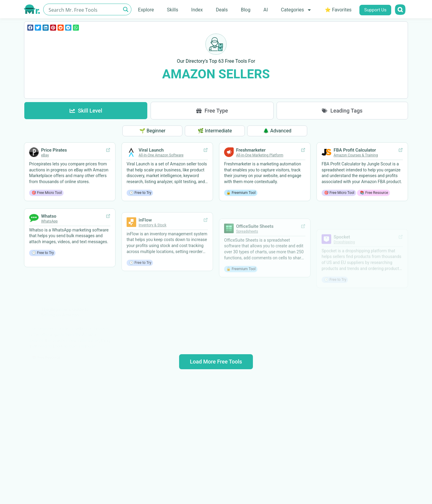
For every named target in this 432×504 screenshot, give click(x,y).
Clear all (216, 89)
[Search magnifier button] (126, 9)
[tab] (86, 111)
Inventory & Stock (153, 248)
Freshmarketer (251, 158)
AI (266, 10)
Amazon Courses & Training (356, 171)
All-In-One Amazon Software (161, 158)
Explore (146, 10)
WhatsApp (49, 243)
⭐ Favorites (338, 10)
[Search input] (84, 9)
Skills (172, 10)
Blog (246, 10)
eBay (45, 155)
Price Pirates (54, 150)
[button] (30, 28)
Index (197, 10)
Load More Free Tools (216, 362)
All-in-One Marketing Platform (260, 163)
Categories (296, 10)
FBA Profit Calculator (355, 166)
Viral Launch (151, 153)
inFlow (145, 243)
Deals (222, 10)
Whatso (49, 238)
